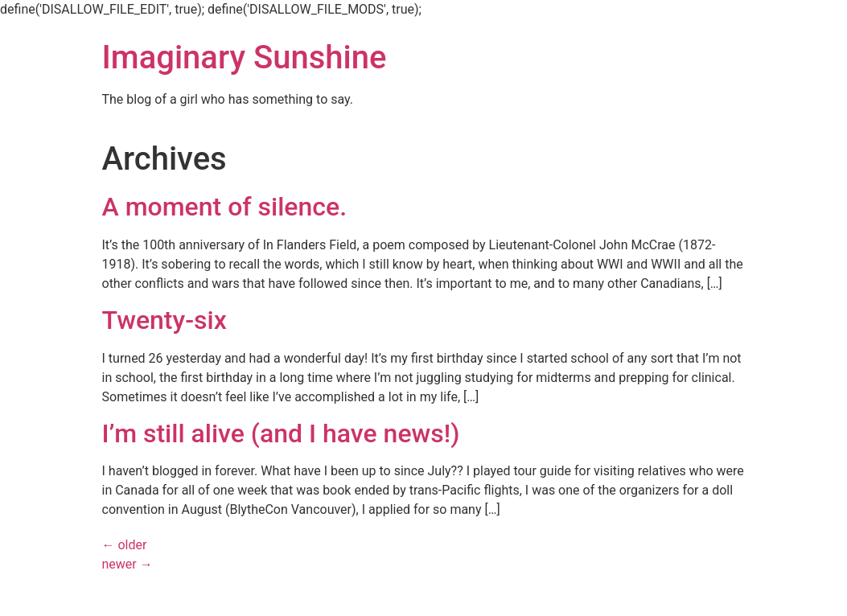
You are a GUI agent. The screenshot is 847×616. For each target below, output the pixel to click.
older (125, 545)
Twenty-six (164, 320)
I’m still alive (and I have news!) (281, 433)
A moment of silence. (225, 207)
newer (127, 564)
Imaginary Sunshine (245, 57)
